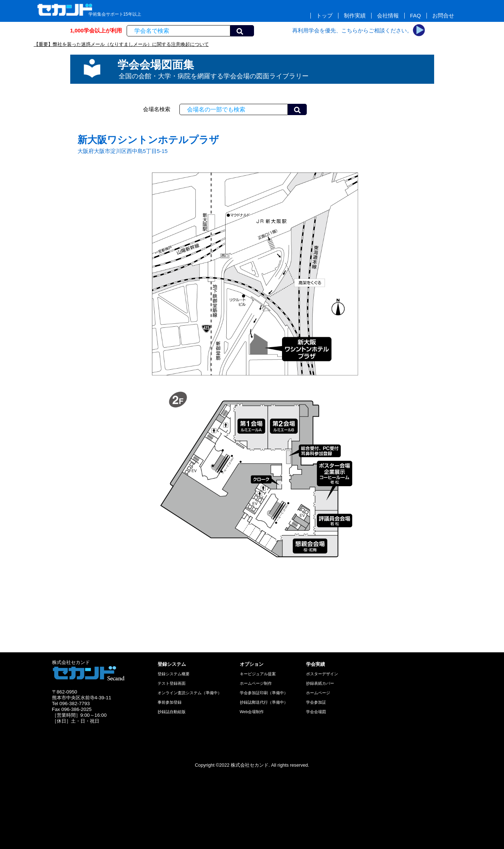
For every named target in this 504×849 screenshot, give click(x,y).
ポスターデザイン (322, 674)
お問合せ (443, 16)
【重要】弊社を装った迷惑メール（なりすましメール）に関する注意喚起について (121, 44)
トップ (324, 16)
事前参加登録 (170, 702)
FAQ (416, 16)
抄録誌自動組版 (172, 712)
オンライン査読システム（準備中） (190, 693)
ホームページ (318, 693)
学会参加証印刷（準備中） (264, 693)
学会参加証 (316, 702)
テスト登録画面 (172, 683)
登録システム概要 (174, 674)
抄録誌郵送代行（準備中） (264, 702)
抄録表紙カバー (320, 683)
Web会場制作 (252, 712)
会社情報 (388, 16)
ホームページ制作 (256, 683)
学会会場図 (316, 712)
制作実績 (355, 16)
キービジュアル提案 (258, 674)
